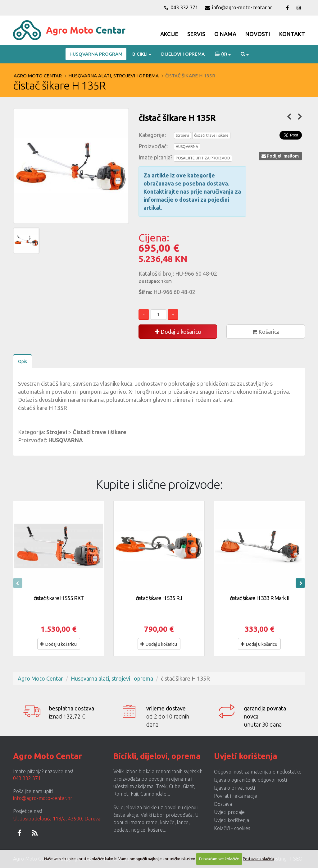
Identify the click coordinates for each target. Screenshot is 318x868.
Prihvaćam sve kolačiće (219, 859)
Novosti (258, 34)
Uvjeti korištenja (232, 820)
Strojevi (182, 135)
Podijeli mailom (280, 156)
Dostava (223, 804)
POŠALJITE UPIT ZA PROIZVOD (203, 158)
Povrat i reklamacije (236, 796)
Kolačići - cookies (232, 828)
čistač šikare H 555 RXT (59, 598)
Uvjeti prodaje (229, 812)
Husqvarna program (96, 54)
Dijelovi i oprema (183, 54)
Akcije (169, 34)
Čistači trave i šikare (211, 135)
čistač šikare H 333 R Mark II (259, 598)
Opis (23, 361)
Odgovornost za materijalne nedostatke (258, 772)
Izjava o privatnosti (234, 788)
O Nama (225, 34)
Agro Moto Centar (38, 76)
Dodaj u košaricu (178, 332)
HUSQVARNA (187, 147)
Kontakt (292, 34)
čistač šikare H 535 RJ (159, 598)
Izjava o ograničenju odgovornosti (250, 780)
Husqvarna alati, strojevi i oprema (114, 76)
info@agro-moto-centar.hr (238, 7)
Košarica (266, 332)
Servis (196, 34)
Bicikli (140, 54)
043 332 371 (181, 7)
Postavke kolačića (258, 859)
